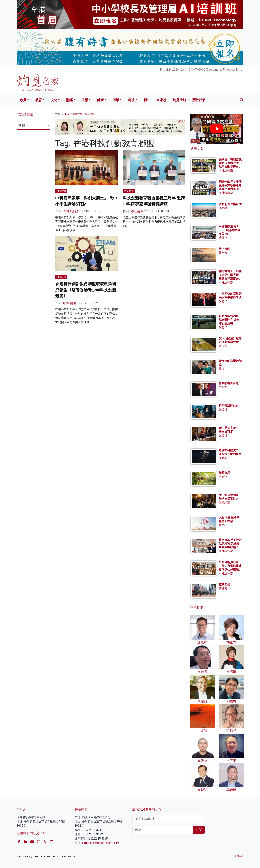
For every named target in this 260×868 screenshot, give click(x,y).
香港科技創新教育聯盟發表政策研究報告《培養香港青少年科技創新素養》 (86, 290)
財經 (69, 100)
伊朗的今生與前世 (230, 204)
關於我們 (199, 100)
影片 (147, 100)
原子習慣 (224, 585)
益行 (222, 368)
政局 (23, 100)
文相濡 (223, 387)
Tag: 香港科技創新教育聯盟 (80, 114)
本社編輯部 (71, 211)
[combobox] (34, 126)
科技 (131, 100)
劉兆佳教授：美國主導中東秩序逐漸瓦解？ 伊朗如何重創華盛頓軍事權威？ (230, 189)
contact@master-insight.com (101, 843)
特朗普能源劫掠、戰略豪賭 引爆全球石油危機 (230, 320)
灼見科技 (61, 277)
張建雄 (223, 409)
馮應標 (223, 208)
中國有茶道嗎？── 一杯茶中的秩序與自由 (230, 230)
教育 (39, 100)
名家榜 (161, 100)
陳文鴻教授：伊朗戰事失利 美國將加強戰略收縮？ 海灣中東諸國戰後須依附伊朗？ (230, 547)
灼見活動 (179, 100)
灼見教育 (61, 191)
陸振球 (223, 346)
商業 (116, 100)
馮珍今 (223, 238)
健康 (100, 100)
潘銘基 (223, 458)
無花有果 (224, 473)
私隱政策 (239, 857)
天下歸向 (224, 249)
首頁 (58, 114)
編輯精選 (70, 303)
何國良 (223, 588)
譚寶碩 (223, 525)
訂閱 (199, 830)
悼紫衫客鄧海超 (229, 383)
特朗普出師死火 (229, 406)
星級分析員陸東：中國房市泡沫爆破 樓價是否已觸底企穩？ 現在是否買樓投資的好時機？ (230, 570)
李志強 (223, 477)
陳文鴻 (223, 253)
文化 (54, 100)
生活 (85, 100)
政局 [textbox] (22, 126)
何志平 (223, 301)
